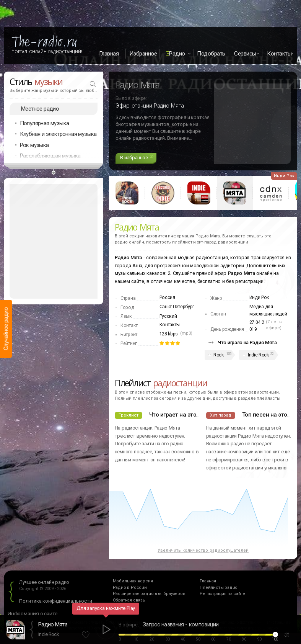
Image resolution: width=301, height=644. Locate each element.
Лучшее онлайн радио (44, 582)
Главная (109, 54)
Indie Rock (258, 355)
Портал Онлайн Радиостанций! (47, 52)
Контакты (170, 325)
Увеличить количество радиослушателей (203, 550)
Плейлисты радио (219, 588)
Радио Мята (53, 624)
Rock (219, 355)
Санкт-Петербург (177, 307)
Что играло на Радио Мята (247, 342)
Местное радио (40, 109)
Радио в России (130, 588)
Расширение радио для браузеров (149, 594)
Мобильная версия (133, 581)
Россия (167, 297)
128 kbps (169, 334)
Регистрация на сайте (222, 594)
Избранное (143, 54)
